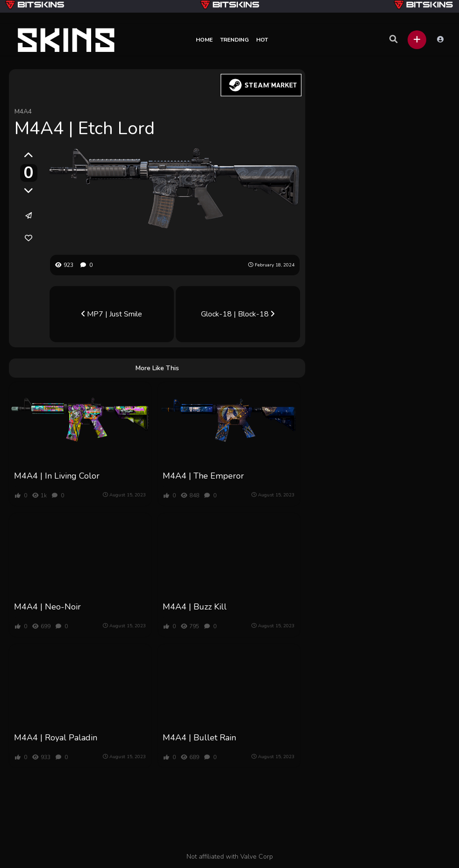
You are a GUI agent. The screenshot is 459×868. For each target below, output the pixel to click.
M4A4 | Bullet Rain (199, 738)
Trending (234, 40)
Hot (262, 40)
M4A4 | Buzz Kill (195, 607)
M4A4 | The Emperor (203, 476)
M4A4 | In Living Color (57, 476)
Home (204, 40)
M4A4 (23, 111)
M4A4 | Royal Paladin (56, 738)
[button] (417, 40)
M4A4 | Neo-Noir (47, 607)
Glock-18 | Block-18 (238, 314)
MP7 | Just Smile (112, 314)
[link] (29, 238)
